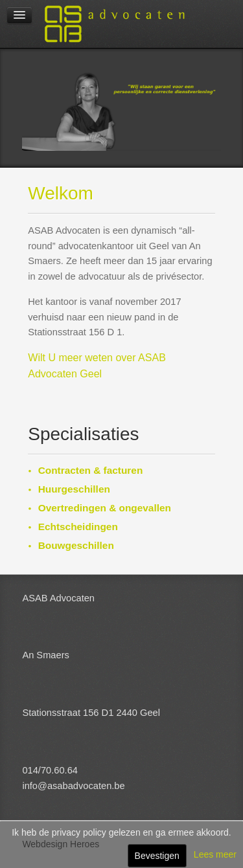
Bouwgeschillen (76, 545)
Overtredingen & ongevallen (105, 508)
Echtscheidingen (78, 527)
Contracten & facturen (91, 470)
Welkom (61, 193)
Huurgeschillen (74, 489)
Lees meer (215, 854)
